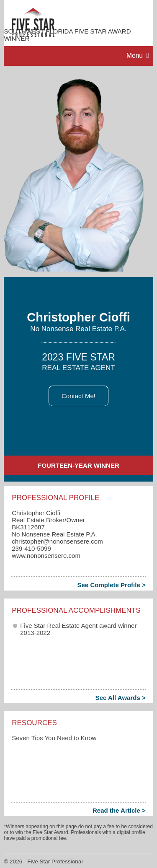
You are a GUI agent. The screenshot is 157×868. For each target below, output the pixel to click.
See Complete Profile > (111, 585)
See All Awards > (121, 698)
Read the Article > (119, 810)
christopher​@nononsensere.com (57, 541)
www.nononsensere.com (46, 556)
